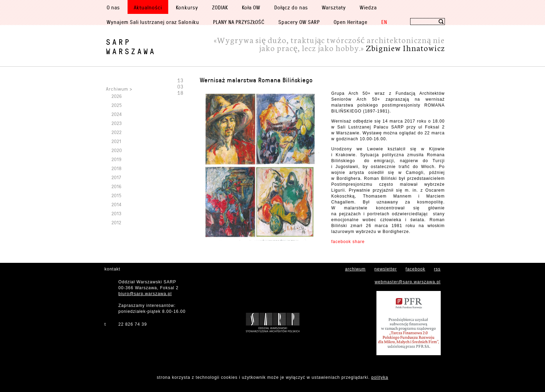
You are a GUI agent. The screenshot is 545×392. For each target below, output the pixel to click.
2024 (117, 114)
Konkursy (187, 7)
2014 (117, 204)
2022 (117, 132)
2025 (117, 105)
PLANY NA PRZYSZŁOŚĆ (239, 22)
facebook (416, 269)
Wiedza (368, 7)
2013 (117, 213)
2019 (117, 159)
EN (384, 22)
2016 (117, 186)
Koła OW (251, 7)
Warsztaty (334, 7)
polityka (380, 377)
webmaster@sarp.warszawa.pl (408, 282)
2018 (117, 168)
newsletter (386, 269)
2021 (116, 141)
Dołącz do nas (291, 7)
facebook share (348, 242)
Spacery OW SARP (299, 22)
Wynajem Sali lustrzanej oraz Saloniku (153, 22)
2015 (117, 195)
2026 (117, 96)
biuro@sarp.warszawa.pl (145, 294)
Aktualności (148, 7)
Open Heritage (351, 22)
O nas (113, 7)
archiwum (355, 269)
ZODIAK (220, 7)
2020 (117, 150)
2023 (117, 123)
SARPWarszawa (131, 47)
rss (437, 269)
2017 (116, 177)
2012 (116, 222)
